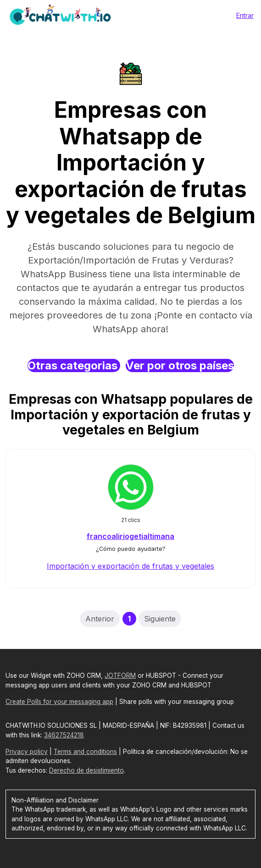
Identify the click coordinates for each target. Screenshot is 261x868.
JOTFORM (120, 676)
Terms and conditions (85, 752)
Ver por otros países (180, 365)
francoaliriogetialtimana (130, 536)
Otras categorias (74, 365)
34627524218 (64, 735)
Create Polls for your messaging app (59, 702)
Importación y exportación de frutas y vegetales (130, 566)
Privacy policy (27, 752)
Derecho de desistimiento (86, 770)
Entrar (245, 15)
